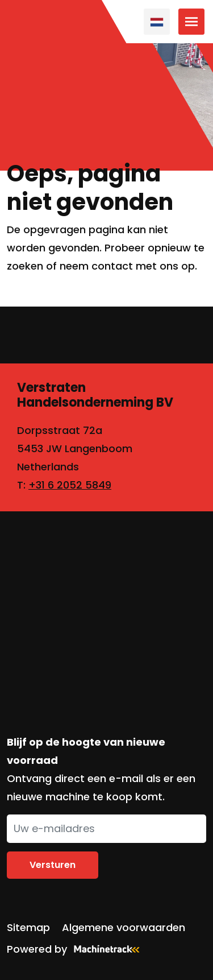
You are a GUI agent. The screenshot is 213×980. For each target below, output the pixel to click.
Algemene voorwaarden (124, 927)
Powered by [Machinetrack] (77, 949)
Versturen (53, 865)
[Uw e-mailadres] (106, 829)
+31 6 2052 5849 (70, 485)
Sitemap (28, 927)
